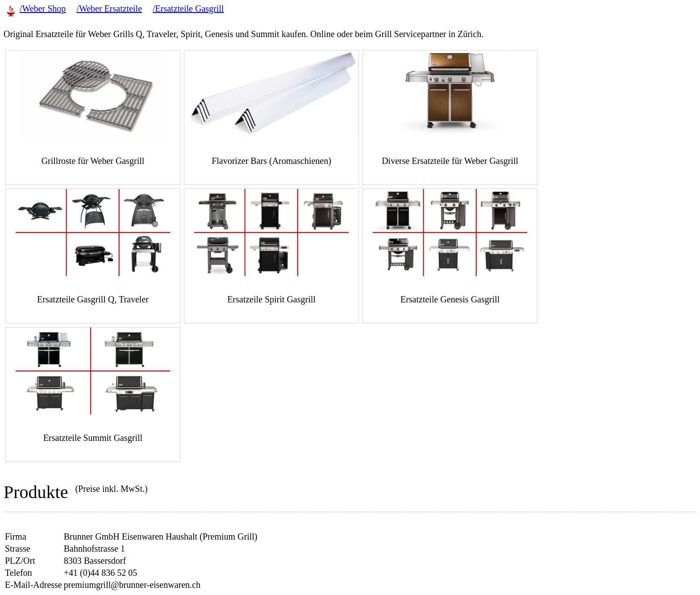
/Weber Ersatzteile (109, 8)
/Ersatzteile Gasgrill (188, 8)
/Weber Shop (43, 8)
